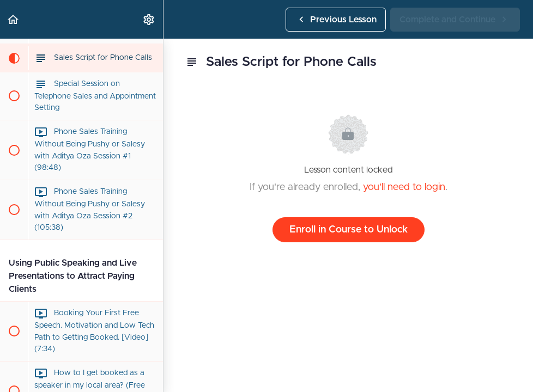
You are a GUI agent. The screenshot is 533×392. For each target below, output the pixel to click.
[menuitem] (149, 19)
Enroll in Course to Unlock (349, 230)
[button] (14, 19)
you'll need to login (404, 187)
